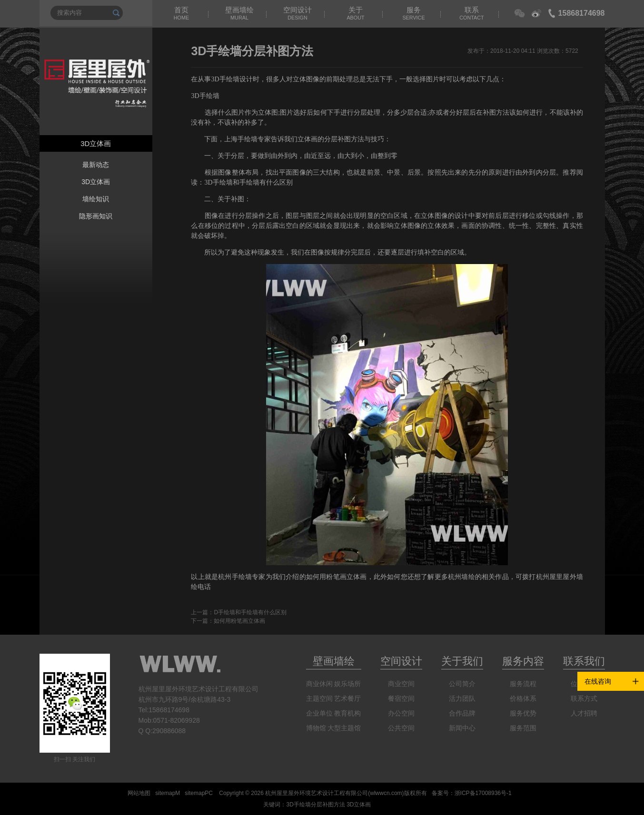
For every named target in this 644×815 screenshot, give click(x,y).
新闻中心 (462, 728)
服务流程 (523, 684)
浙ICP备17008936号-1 (483, 793)
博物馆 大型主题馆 (334, 728)
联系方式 (584, 698)
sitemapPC (199, 793)
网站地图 (139, 793)
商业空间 (401, 684)
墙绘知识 (96, 199)
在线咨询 (598, 681)
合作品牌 (462, 713)
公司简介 (462, 684)
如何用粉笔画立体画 (239, 621)
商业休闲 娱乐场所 (334, 684)
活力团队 (462, 698)
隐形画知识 (96, 216)
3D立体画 (96, 182)
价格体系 (523, 698)
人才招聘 (584, 713)
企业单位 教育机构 (334, 713)
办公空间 (401, 713)
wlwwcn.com (386, 793)
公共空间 (401, 728)
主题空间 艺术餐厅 (334, 698)
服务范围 (523, 728)
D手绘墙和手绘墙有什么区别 (250, 612)
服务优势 (523, 713)
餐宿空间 (401, 698)
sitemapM (168, 793)
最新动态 (96, 165)
